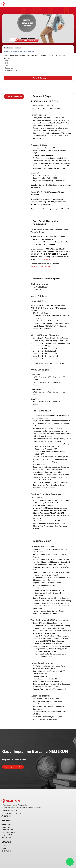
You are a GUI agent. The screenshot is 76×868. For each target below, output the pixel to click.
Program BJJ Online (9, 836)
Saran (41, 828)
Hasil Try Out (44, 830)
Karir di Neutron (8, 830)
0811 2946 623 (45, 259)
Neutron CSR (7, 838)
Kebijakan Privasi (53, 856)
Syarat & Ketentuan (67, 856)
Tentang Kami (7, 825)
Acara (41, 825)
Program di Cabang (9, 833)
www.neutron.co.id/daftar (40, 266)
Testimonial (7, 828)
